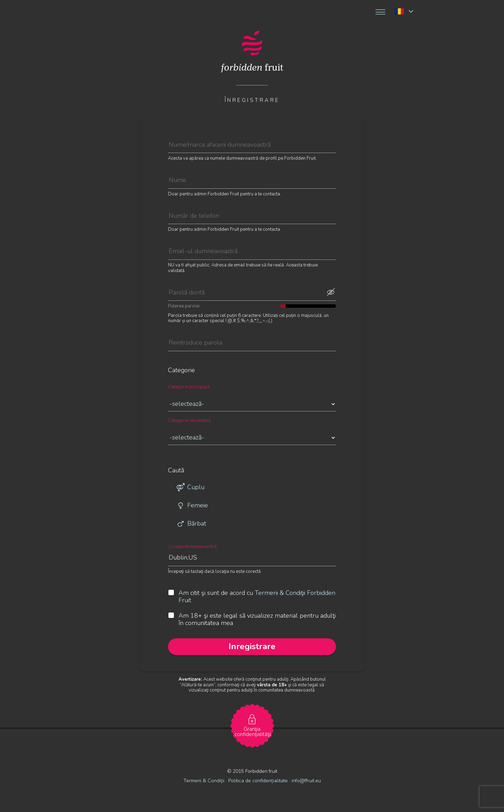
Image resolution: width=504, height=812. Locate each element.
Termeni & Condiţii (204, 781)
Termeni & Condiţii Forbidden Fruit (257, 597)
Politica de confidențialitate (259, 781)
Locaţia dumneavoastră (193, 547)
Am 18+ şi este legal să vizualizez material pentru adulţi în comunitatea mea (252, 620)
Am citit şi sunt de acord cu (252, 597)
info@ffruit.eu (306, 781)
